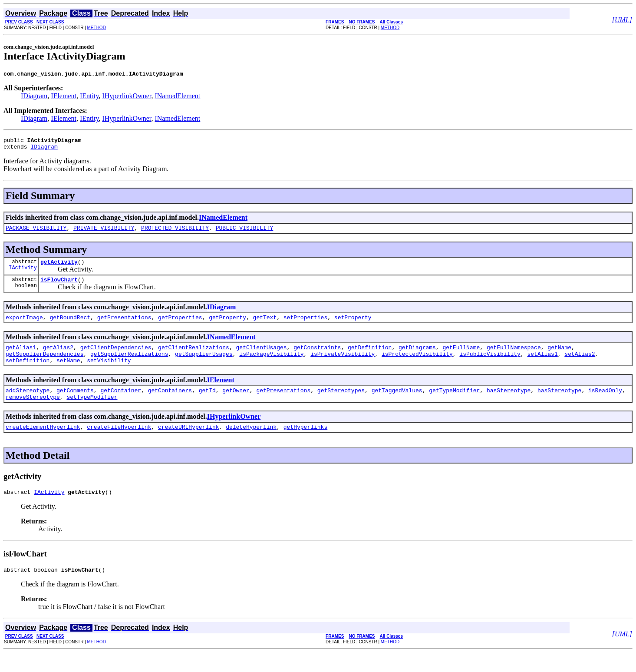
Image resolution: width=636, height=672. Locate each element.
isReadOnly (605, 404)
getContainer (121, 404)
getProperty (227, 326)
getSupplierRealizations (129, 365)
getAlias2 (58, 358)
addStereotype (28, 404)
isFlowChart (59, 287)
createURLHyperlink (188, 444)
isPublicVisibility (490, 365)
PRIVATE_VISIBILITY (104, 233)
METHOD (97, 28)
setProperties (305, 326)
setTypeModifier (92, 412)
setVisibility (109, 373)
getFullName (461, 358)
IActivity (23, 275)
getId (207, 404)
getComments (75, 404)
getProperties (180, 326)
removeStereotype (33, 412)
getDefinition (370, 358)
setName (68, 373)
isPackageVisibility (271, 365)
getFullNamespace (514, 358)
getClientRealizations (194, 358)
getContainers (170, 404)
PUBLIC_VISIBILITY (245, 233)
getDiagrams (417, 358)
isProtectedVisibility (417, 365)
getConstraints (317, 358)
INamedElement (177, 97)
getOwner (236, 404)
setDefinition (28, 373)
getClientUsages (261, 358)
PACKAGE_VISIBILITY (36, 233)
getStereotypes (341, 404)
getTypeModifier (454, 404)
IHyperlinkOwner (127, 97)
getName (559, 358)
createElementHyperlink (43, 444)
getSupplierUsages (204, 365)
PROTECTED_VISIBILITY (175, 233)
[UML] (622, 20)
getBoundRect (70, 326)
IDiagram (34, 97)
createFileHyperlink (119, 444)
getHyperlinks (305, 444)
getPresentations (124, 326)
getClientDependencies (116, 358)
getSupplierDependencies (44, 365)
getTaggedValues (397, 404)
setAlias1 (542, 365)
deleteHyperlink (251, 444)
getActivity (59, 268)
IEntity (89, 97)
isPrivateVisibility (343, 365)
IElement (64, 97)
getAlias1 (21, 358)
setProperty (353, 326)
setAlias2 (580, 365)
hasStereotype (509, 404)
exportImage (24, 326)
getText (265, 326)
